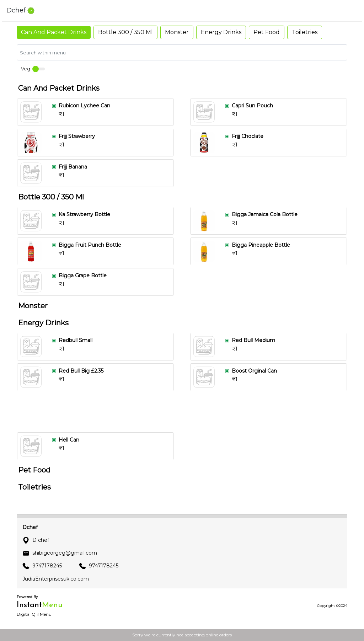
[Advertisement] (185, 412)
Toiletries (305, 32)
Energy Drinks (221, 32)
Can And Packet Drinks (54, 32)
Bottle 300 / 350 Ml (125, 32)
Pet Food (267, 32)
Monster (177, 32)
